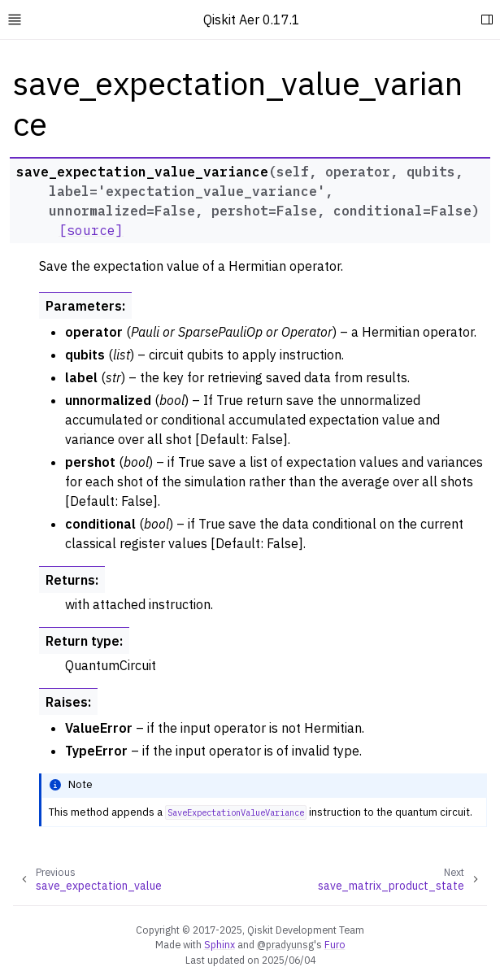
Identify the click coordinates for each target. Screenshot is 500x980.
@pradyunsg (285, 944)
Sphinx (220, 944)
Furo (335, 944)
